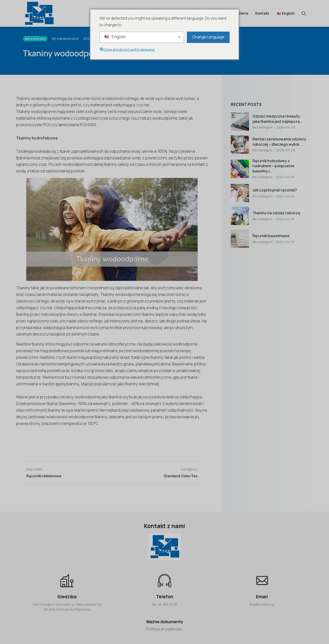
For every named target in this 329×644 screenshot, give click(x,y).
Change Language (208, 37)
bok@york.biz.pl (262, 604)
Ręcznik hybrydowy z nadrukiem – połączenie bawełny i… (273, 166)
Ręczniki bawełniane (271, 236)
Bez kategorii (262, 127)
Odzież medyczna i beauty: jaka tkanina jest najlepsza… (277, 119)
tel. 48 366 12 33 (164, 604)
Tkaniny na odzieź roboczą (276, 213)
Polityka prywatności (164, 629)
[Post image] (240, 122)
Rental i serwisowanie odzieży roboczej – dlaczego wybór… (279, 142)
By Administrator (65, 39)
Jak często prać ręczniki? (275, 190)
